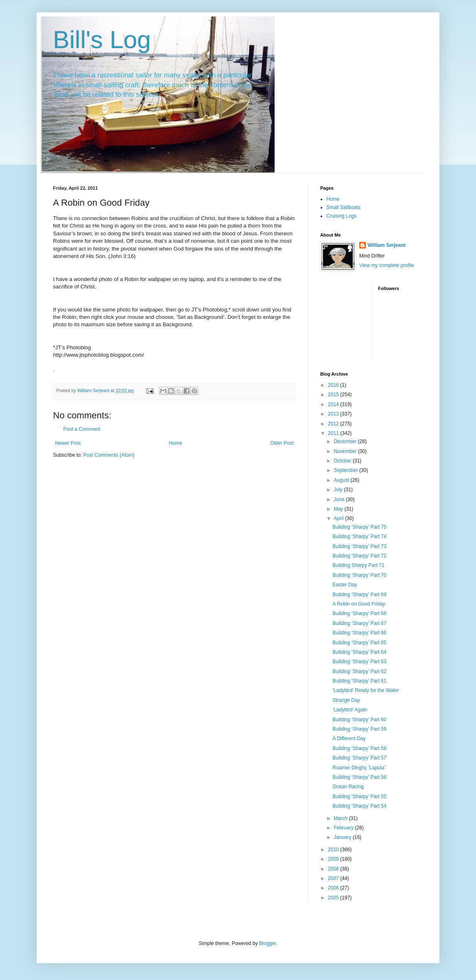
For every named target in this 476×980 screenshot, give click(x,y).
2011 (334, 433)
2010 (334, 850)
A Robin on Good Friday (359, 604)
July (339, 490)
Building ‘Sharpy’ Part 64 (359, 652)
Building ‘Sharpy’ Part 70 (359, 575)
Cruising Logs (341, 216)
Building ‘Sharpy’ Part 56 (359, 777)
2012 (334, 424)
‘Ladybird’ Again (350, 710)
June (340, 499)
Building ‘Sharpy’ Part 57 (359, 758)
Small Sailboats (343, 207)
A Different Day (349, 738)
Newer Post (68, 443)
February (344, 828)
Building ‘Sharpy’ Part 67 (359, 623)
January (343, 837)
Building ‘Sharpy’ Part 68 (359, 613)
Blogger (267, 943)
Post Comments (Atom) (109, 455)
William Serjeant (387, 245)
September (347, 470)
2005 (334, 898)
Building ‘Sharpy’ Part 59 (359, 729)
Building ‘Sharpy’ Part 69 (359, 595)
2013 (334, 414)
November (346, 451)
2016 (334, 385)
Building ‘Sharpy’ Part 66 (359, 633)
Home (176, 443)
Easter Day (345, 585)
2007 (334, 878)
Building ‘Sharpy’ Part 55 (359, 797)
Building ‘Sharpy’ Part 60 (359, 720)
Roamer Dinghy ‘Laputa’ (359, 768)
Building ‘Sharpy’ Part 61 (359, 681)
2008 (334, 869)
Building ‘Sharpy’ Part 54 (359, 806)
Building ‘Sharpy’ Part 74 (359, 536)
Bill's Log (102, 40)
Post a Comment (82, 429)
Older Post (282, 443)
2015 (334, 395)
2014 (334, 404)
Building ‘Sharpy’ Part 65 (359, 643)
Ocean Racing (348, 787)
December (346, 441)
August (342, 480)
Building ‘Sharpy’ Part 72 (359, 556)
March (341, 818)
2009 (334, 859)
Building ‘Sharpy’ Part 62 (359, 671)
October (343, 461)
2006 (334, 888)
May (339, 509)
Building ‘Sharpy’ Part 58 (359, 748)
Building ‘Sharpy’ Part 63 (359, 662)
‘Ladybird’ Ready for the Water (366, 690)
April (339, 518)
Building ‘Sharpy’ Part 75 (359, 527)
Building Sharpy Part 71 (358, 565)
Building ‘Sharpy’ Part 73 (359, 546)
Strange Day (346, 700)
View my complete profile (387, 265)
